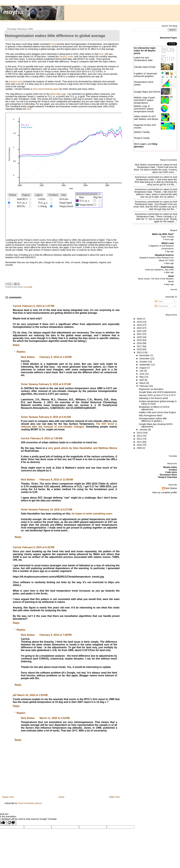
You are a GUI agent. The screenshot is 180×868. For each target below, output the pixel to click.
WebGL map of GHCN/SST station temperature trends (144, 109)
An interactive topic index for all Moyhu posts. (145, 50)
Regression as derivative (151, 389)
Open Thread (168, 237)
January (144, 430)
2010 (140, 445)
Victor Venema (29, 384)
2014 (140, 433)
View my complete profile (165, 492)
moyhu (13, 12)
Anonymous (141, 177)
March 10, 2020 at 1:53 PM (32, 695)
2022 (140, 331)
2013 (140, 436)
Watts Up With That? (163, 234)
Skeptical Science (164, 255)
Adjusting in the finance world (153, 398)
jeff (15, 695)
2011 (140, 442)
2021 (140, 334)
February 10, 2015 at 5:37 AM (56, 510)
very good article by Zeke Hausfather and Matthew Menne (83, 448)
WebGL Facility (142, 132)
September (145, 365)
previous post (16, 81)
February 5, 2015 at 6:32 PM (38, 547)
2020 (140, 337)
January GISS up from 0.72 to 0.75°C (157, 395)
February (144, 386)
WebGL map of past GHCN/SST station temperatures (144, 100)
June (142, 374)
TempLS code (66, 57)
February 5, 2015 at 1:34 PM (56, 357)
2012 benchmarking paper (46, 89)
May (142, 377)
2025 (140, 322)
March (143, 383)
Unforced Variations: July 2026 (159, 270)
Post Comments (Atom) (30, 803)
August (143, 368)
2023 (140, 328)
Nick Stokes (28, 357)
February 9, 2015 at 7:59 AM (46, 438)
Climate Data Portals (145, 67)
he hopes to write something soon (92, 514)
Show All (174, 290)
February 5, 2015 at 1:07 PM (38, 306)
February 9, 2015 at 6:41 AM (55, 417)
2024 (140, 325)
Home (61, 797)
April (142, 380)
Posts (159, 301)
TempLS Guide (142, 138)
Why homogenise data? (151, 416)
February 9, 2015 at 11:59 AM (56, 480)
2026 (140, 319)
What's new (168, 243)
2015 (140, 352)
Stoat (171, 276)
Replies (21, 352)
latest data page (58, 94)
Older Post (114, 797)
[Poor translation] (11, 823)
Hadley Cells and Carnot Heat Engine (157, 412)
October (144, 362)
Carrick (17, 306)
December (145, 355)
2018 (140, 343)
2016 (140, 349)
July (142, 371)
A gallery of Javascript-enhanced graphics (146, 75)
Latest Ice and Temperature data (143, 59)
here (53, 44)
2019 (140, 340)
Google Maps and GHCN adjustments (158, 392)
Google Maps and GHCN (147, 92)
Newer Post (8, 797)
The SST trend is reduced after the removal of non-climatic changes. (69, 425)
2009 (140, 448)
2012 (140, 439)
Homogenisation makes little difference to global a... (153, 420)
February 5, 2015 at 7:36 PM (56, 635)
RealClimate (167, 267)
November (145, 359)
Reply (16, 345)
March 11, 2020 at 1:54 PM (55, 718)
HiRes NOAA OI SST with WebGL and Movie (146, 118)
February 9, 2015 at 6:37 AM (55, 384)
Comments (162, 306)
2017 (140, 346)
